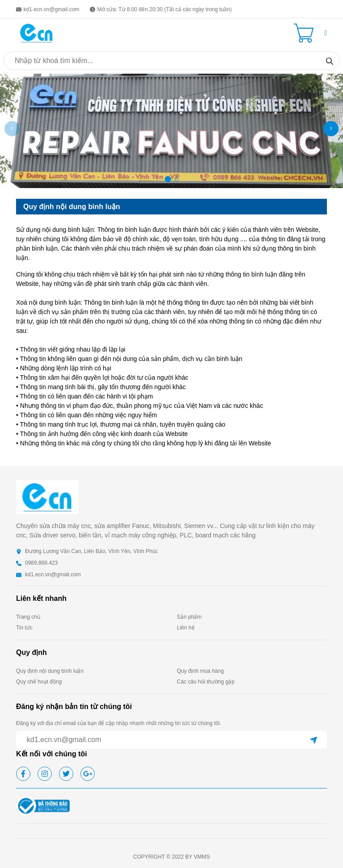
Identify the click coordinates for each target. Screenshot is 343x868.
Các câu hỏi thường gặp (206, 682)
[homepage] (37, 32)
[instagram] (45, 774)
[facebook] (23, 774)
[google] (88, 774)
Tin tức (24, 628)
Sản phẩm (189, 617)
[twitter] (66, 774)
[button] (326, 33)
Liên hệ (186, 628)
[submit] (314, 740)
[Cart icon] (305, 33)
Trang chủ (28, 617)
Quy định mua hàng (200, 671)
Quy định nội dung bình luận (50, 671)
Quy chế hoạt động (39, 682)
